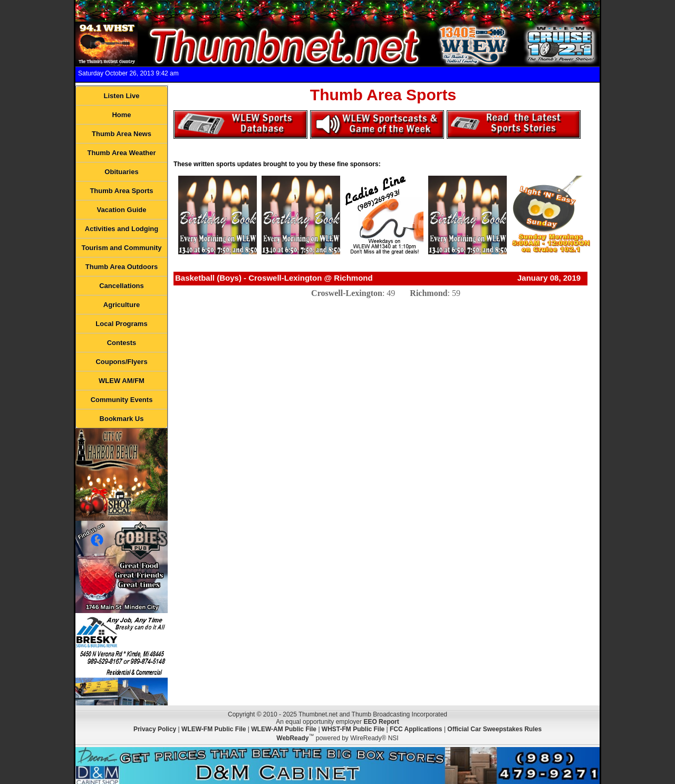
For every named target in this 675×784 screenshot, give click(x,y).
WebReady (292, 738)
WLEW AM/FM (122, 381)
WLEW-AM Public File (284, 729)
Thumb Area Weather (121, 153)
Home (121, 115)
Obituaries (121, 172)
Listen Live (122, 96)
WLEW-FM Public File (214, 729)
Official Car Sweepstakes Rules (494, 729)
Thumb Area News (122, 134)
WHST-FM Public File (353, 729)
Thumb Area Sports (121, 191)
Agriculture (122, 305)
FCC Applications (416, 729)
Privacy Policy (155, 729)
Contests (122, 343)
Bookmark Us (122, 419)
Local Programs (121, 324)
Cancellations (122, 286)
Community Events (122, 400)
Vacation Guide (122, 210)
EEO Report (381, 722)
